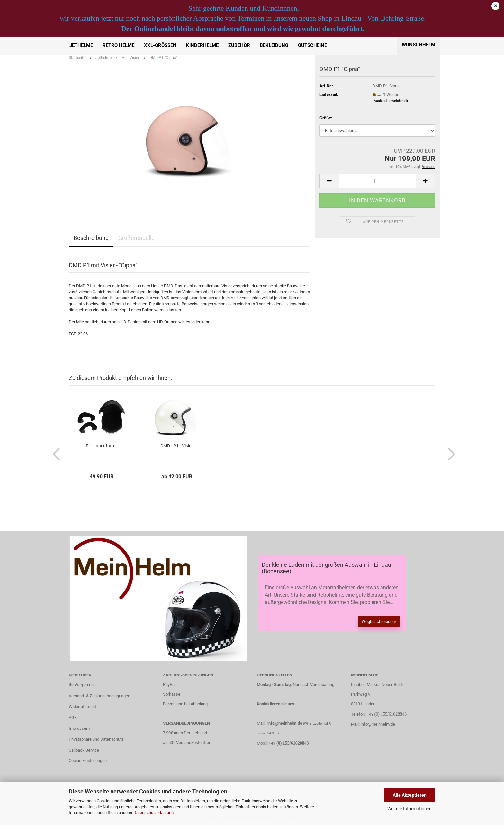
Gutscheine (312, 45)
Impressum (79, 728)
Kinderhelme (202, 45)
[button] (329, 181)
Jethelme (81, 45)
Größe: (326, 118)
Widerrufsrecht (82, 706)
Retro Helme (118, 45)
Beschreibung (91, 238)
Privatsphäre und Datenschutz (96, 739)
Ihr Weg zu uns (82, 685)
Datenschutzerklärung (153, 813)
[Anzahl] (377, 181)
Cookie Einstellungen (88, 761)
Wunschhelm (419, 45)
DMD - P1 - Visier (177, 446)
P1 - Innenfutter (101, 446)
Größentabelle (136, 238)
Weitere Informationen (410, 809)
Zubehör (239, 45)
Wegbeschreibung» (379, 622)
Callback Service (84, 750)
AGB (73, 717)
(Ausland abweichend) (390, 101)
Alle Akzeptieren (410, 795)
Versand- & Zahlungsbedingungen (99, 696)
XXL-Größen (160, 45)
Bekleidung (274, 45)
